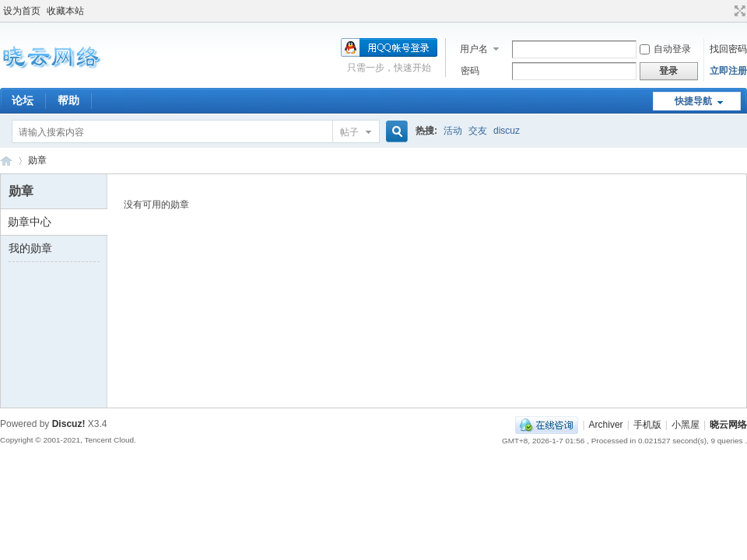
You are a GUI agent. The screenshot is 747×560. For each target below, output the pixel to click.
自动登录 (665, 49)
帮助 (68, 100)
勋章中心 (30, 222)
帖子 (349, 132)
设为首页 (22, 11)
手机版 (647, 425)
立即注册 (728, 71)
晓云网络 (6, 161)
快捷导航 (693, 101)
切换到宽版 (738, 11)
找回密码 (728, 49)
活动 (453, 131)
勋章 (37, 160)
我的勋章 (30, 248)
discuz (507, 131)
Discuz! (69, 424)
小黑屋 (686, 425)
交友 (478, 131)
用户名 (474, 49)
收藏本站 (65, 11)
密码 (470, 71)
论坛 (23, 100)
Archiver (606, 425)
